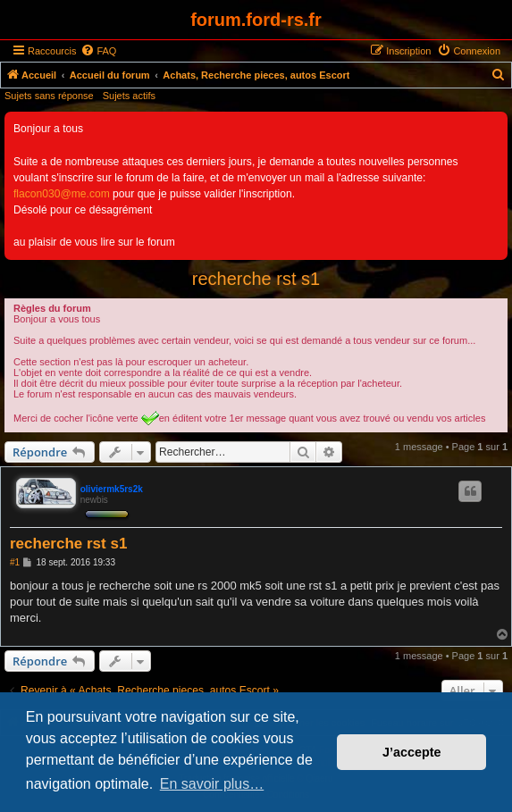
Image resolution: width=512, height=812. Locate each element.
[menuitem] (98, 51)
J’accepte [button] (412, 752)
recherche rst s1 (256, 279)
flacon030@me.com (62, 194)
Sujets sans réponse (49, 96)
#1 (15, 562)
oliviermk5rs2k (112, 489)
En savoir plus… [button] (212, 784)
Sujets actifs (129, 96)
